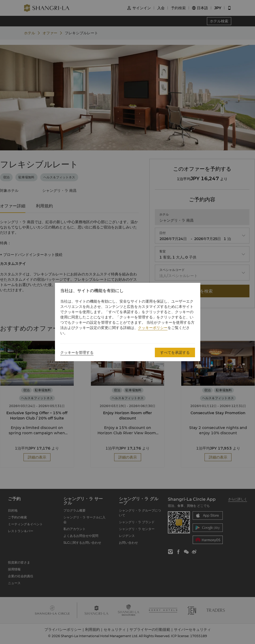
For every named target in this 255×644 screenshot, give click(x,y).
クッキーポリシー (153, 328)
